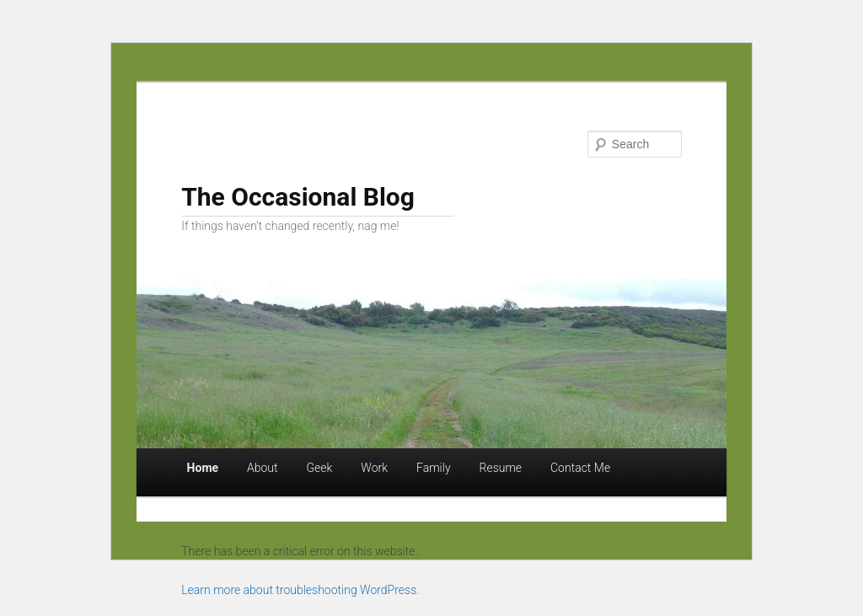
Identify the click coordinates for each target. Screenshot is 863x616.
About (263, 468)
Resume (501, 468)
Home (203, 468)
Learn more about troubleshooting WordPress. (300, 590)
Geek (320, 468)
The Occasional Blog (298, 197)
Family (434, 468)
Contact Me (580, 468)
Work (374, 468)
